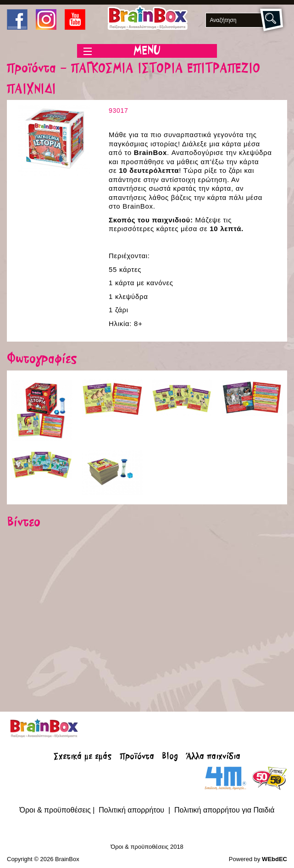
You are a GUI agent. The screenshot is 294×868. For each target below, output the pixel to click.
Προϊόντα (137, 757)
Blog (170, 757)
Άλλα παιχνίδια (213, 757)
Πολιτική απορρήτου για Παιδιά (225, 810)
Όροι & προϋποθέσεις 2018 (147, 847)
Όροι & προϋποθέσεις (55, 810)
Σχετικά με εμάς (83, 757)
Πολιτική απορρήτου (132, 810)
